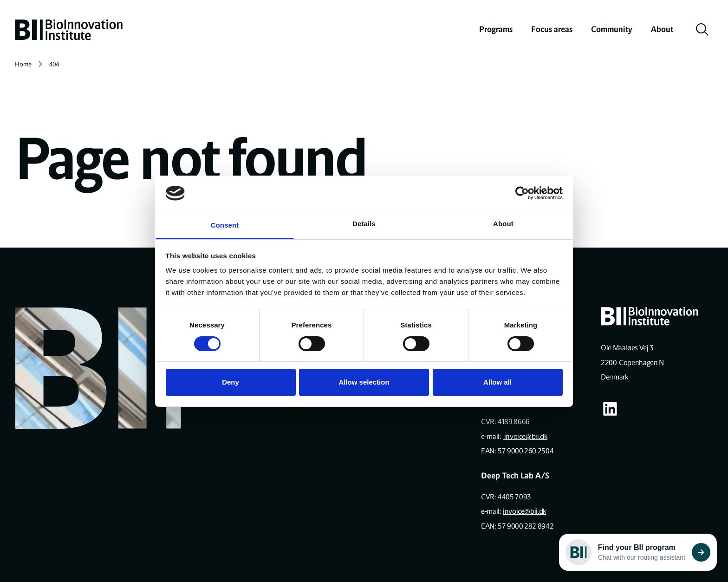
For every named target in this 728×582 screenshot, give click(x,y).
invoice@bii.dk (525, 436)
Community (612, 29)
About (662, 29)
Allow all (497, 382)
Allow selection (364, 382)
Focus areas (552, 29)
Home (23, 64)
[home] (69, 30)
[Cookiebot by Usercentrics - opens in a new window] (522, 193)
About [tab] (503, 224)
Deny (231, 382)
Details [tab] (364, 224)
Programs (496, 29)
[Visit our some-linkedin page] (610, 409)
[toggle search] (702, 30)
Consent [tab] (225, 225)
